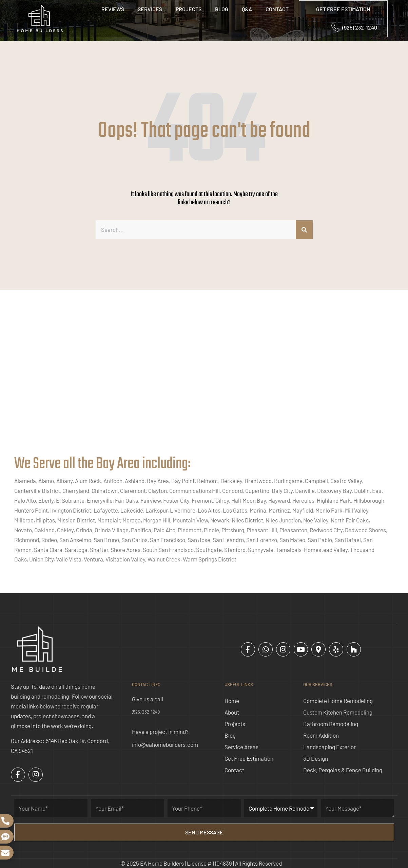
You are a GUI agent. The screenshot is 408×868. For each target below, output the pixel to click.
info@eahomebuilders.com (165, 744)
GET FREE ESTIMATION (343, 9)
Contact (277, 9)
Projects (189, 9)
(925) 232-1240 (146, 712)
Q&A (247, 9)
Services (150, 9)
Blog (222, 9)
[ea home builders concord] (204, 380)
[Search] (304, 230)
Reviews (113, 9)
